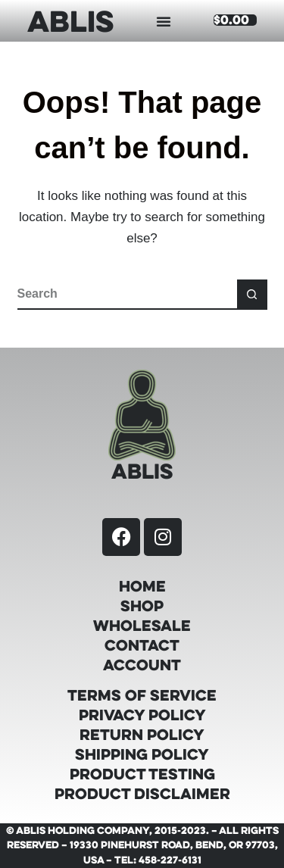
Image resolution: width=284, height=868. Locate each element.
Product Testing (142, 774)
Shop (142, 606)
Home (142, 586)
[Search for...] (127, 295)
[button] (164, 21)
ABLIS (70, 20)
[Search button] (252, 295)
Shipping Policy (142, 754)
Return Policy (142, 735)
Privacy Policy (142, 715)
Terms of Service (142, 695)
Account (142, 665)
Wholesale (142, 626)
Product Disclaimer (142, 794)
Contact (142, 645)
